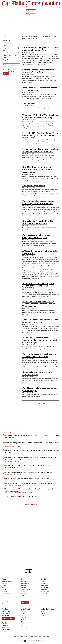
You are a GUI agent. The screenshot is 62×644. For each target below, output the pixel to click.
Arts (22, 622)
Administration (25, 584)
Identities (24, 588)
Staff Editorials (5, 616)
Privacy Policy (5, 602)
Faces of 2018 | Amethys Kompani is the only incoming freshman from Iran (41, 134)
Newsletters (31, 11)
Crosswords (5, 625)
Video (42, 616)
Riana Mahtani (10, 485)
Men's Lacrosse (45, 586)
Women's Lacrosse (45, 588)
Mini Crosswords (6, 629)
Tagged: (5, 60)
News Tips (25, 603)
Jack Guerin (10, 461)
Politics (23, 592)
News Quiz (5, 627)
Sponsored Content (7, 582)
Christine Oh (10, 446)
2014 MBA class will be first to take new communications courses (41, 321)
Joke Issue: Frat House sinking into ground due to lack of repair (38, 284)
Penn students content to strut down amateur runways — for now (39, 355)
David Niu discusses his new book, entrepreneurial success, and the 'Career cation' (38, 169)
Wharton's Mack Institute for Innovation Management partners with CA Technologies (40, 340)
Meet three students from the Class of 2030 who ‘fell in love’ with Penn (29, 473)
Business (4, 598)
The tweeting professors (34, 185)
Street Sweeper (25, 630)
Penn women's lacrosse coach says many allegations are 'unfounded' (38, 202)
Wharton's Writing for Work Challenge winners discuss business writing (40, 116)
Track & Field (44, 594)
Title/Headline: (8, 41)
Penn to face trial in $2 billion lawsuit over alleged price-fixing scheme (29, 483)
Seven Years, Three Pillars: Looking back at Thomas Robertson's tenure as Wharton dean (40, 304)
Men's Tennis (44, 590)
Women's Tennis (45, 592)
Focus (23, 614)
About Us (4, 584)
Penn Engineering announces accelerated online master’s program (28, 478)
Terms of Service (6, 604)
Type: (5, 65)
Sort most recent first (10, 69)
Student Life (24, 596)
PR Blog (4, 590)
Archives (4, 586)
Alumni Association (7, 600)
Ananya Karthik (11, 474)
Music (23, 620)
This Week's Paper (31, 15)
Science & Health (26, 590)
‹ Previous (38, 42)
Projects (43, 618)
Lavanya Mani (10, 469)
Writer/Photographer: (10, 55)
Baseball (43, 582)
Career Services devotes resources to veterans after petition (39, 71)
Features (23, 612)
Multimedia (24, 626)
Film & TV (24, 618)
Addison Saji (10, 480)
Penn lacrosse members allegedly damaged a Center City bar (38, 236)
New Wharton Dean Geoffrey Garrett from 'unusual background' (40, 222)
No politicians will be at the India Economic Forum (37, 373)
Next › (44, 42)
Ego (22, 616)
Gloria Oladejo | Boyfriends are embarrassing (21, 496)
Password (4, 631)
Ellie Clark (9, 493)
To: (4, 50)
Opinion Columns (6, 612)
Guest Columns (6, 614)
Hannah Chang (11, 439)
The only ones (29, 104)
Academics (24, 582)
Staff (3, 588)
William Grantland (12, 454)
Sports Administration (46, 596)
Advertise (4, 592)
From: (5, 46)
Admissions (24, 586)
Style (23, 624)
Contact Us (5, 606)
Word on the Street (26, 628)
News (42, 612)
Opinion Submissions (8, 618)
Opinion (43, 614)
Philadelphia (24, 594)
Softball (43, 584)
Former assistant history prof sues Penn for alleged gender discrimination (41, 150)
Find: (4, 36)
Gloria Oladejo (12, 498)
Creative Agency (6, 594)
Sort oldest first (8, 71)
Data (22, 598)
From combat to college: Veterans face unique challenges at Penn (40, 49)
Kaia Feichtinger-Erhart (21, 493)
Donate (4, 596)
